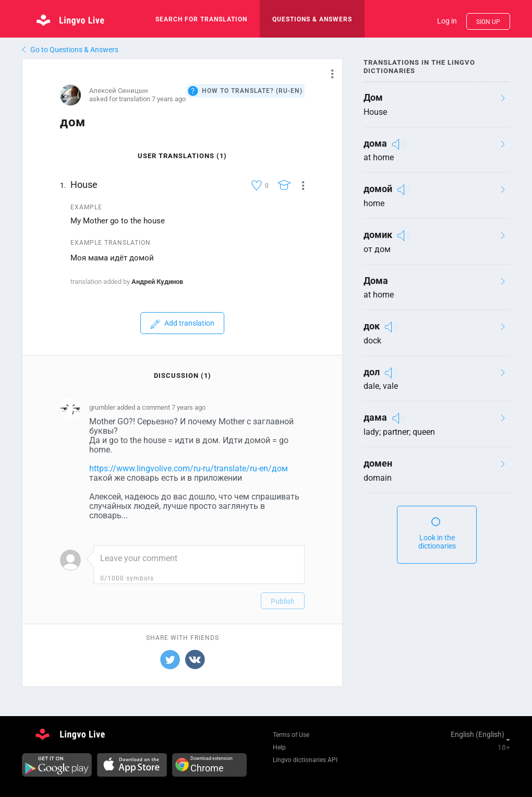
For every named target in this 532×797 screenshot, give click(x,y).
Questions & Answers (312, 19)
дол (372, 372)
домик (378, 235)
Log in (447, 21)
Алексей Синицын (119, 91)
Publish (283, 601)
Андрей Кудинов (157, 282)
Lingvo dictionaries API (305, 760)
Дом (373, 97)
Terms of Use (291, 735)
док (372, 326)
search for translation (201, 19)
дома (375, 143)
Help (279, 747)
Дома (376, 281)
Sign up (488, 22)
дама (375, 417)
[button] (328, 74)
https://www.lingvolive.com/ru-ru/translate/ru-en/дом (189, 468)
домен (378, 463)
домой (378, 189)
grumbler (102, 407)
